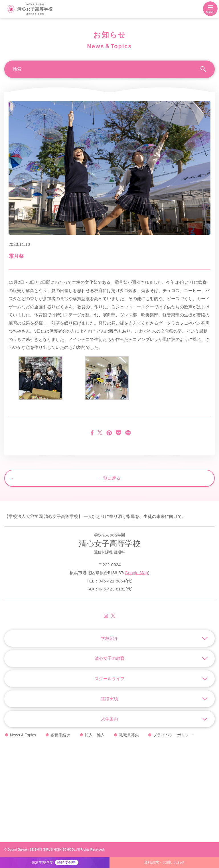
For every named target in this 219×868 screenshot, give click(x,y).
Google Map (136, 573)
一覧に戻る (110, 478)
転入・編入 (95, 735)
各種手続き (60, 735)
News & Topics (23, 735)
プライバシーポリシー (173, 735)
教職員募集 (129, 735)
